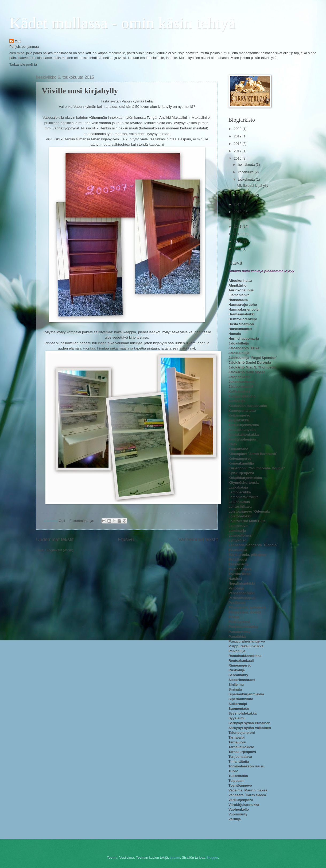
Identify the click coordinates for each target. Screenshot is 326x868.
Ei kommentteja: (82, 521)
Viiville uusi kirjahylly (80, 91)
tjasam (175, 857)
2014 (238, 204)
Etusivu (126, 540)
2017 (238, 151)
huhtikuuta (246, 195)
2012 (238, 219)
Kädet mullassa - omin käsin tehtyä (122, 23)
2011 (238, 226)
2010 (238, 234)
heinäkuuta (247, 165)
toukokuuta (247, 179)
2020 (238, 129)
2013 (238, 212)
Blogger (212, 857)
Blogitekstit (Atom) (59, 550)
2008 (238, 249)
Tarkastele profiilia (23, 64)
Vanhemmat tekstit (198, 540)
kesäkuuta (246, 172)
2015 (238, 158)
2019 (238, 136)
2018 (238, 144)
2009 (238, 241)
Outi (18, 41)
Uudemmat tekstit (55, 540)
